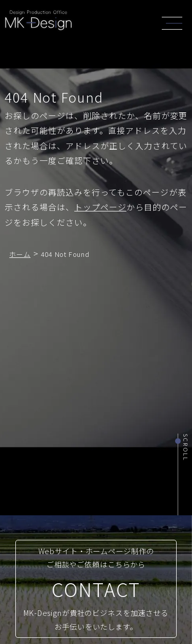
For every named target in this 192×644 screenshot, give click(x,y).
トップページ (100, 207)
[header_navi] (175, 22)
